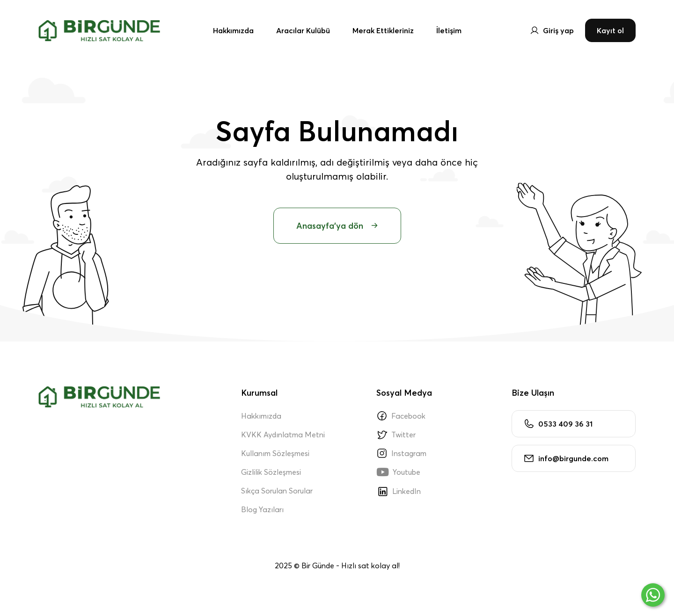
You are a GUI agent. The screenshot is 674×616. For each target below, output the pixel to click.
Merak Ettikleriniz (383, 30)
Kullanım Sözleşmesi (275, 453)
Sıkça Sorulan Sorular (277, 491)
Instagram (401, 453)
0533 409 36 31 (558, 424)
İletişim (449, 30)
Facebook (401, 416)
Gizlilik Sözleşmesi (271, 472)
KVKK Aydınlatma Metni (283, 435)
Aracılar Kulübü (303, 30)
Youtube (398, 472)
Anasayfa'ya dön (337, 226)
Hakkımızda (233, 30)
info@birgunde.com (566, 458)
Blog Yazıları (262, 509)
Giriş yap (552, 30)
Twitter (396, 435)
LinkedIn (399, 491)
